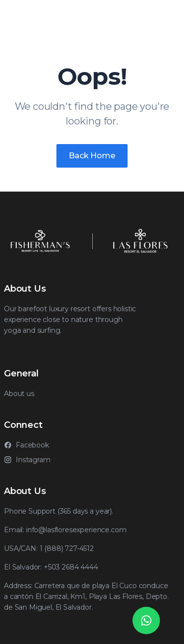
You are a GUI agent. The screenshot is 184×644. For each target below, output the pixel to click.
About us (19, 394)
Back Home (92, 156)
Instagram (27, 460)
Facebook (26, 445)
